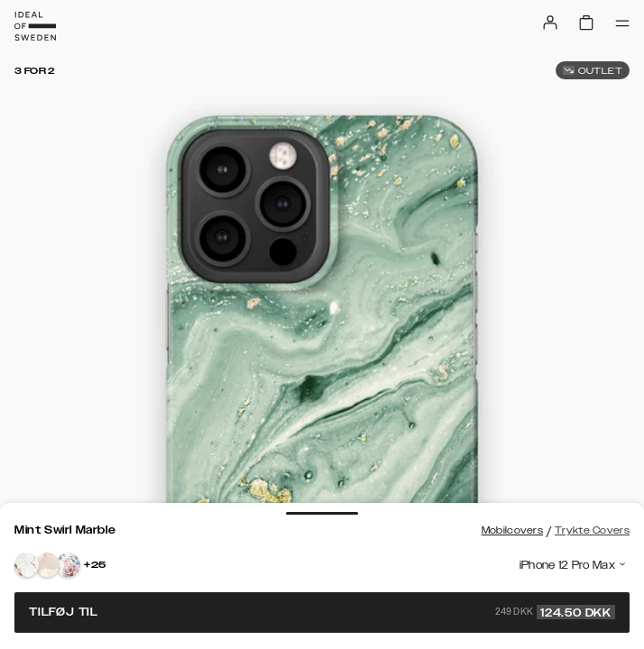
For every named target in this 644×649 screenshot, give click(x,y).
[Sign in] (550, 23)
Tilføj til (322, 612)
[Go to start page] (35, 26)
